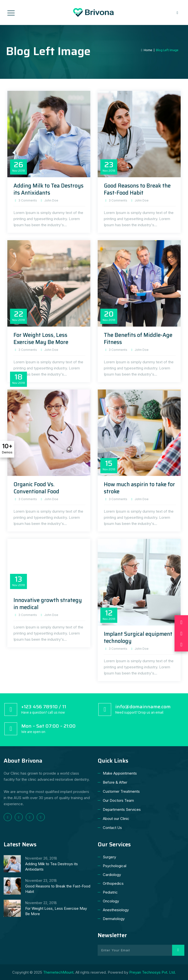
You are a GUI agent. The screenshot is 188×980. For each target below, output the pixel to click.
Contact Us (112, 828)
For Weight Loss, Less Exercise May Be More (41, 339)
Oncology (111, 901)
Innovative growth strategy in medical (48, 604)
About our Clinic (116, 819)
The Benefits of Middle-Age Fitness (138, 339)
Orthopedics (113, 883)
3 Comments (28, 200)
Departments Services (122, 809)
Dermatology (114, 919)
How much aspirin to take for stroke (139, 488)
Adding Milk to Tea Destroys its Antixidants (48, 189)
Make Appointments (120, 773)
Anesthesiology (116, 910)
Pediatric (110, 892)
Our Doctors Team (118, 800)
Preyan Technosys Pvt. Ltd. (153, 972)
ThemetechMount (58, 972)
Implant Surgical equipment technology (138, 638)
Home (147, 50)
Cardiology (112, 875)
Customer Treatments (121, 791)
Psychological (115, 866)
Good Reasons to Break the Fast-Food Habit (137, 189)
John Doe (51, 200)
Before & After (115, 782)
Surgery (109, 857)
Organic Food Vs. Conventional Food (36, 488)
